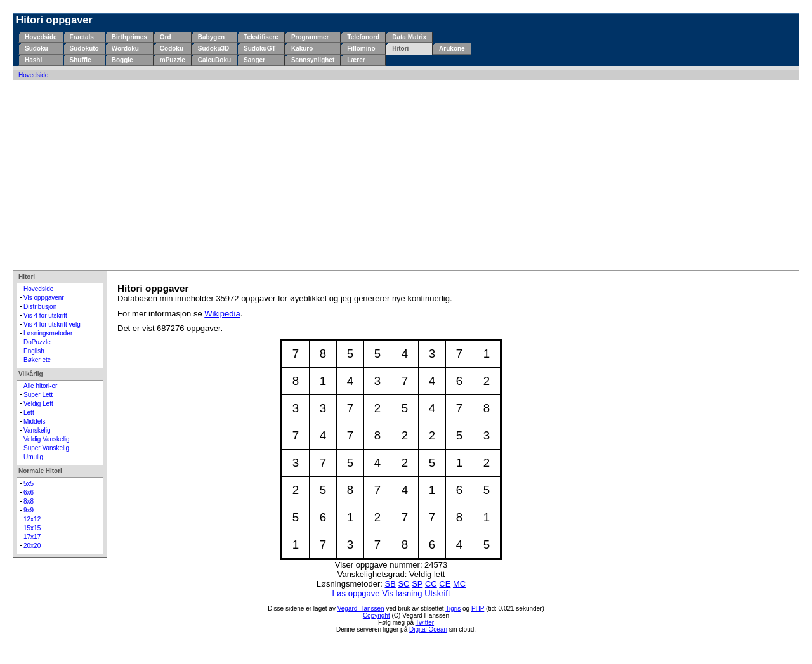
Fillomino (361, 49)
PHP (478, 609)
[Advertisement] (406, 175)
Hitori (400, 49)
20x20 (32, 546)
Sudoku (36, 49)
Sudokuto (84, 49)
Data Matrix (409, 37)
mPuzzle (173, 60)
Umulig (33, 457)
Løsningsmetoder (48, 333)
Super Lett (38, 395)
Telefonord (363, 37)
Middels (34, 421)
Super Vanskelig (46, 448)
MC (459, 584)
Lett (29, 413)
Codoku (172, 49)
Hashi (33, 60)
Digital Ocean (428, 629)
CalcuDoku (214, 60)
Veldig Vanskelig (47, 439)
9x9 (29, 510)
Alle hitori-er (40, 386)
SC (403, 584)
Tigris (453, 609)
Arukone (452, 49)
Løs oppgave (356, 593)
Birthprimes (129, 37)
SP (417, 584)
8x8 (29, 501)
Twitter (425, 622)
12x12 (32, 519)
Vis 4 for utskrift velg (52, 324)
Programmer (310, 37)
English (34, 351)
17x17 (32, 537)
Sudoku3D (213, 49)
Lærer (356, 60)
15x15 (32, 528)
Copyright (377, 615)
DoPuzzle (37, 342)
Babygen (211, 37)
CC (431, 584)
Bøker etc (37, 360)
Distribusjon (40, 307)
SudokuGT (260, 49)
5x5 (29, 484)
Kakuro (302, 49)
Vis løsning (402, 593)
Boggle (122, 60)
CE (445, 584)
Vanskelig (37, 430)
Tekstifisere (261, 37)
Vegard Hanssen (361, 609)
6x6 (29, 492)
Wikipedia (222, 314)
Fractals (82, 37)
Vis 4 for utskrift (45, 316)
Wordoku (125, 49)
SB (390, 584)
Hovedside (41, 37)
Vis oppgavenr (44, 298)
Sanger (254, 60)
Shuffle (81, 60)
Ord (166, 37)
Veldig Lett (38, 404)
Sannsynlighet (313, 60)
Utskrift (437, 593)
